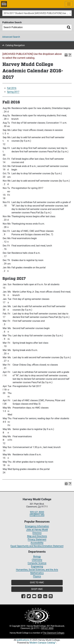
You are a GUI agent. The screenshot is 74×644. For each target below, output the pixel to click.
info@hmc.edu (37, 515)
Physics (37, 576)
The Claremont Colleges (54, 633)
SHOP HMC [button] (37, 589)
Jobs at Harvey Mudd (37, 530)
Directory (37, 533)
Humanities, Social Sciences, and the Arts (37, 570)
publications (23, 640)
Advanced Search (11, 37)
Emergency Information (37, 526)
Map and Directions (37, 536)
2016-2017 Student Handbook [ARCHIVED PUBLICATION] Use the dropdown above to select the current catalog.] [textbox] (38, 13)
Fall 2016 (12, 88)
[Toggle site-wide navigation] (69, 4)
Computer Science (37, 563)
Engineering (37, 566)
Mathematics (37, 573)
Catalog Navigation (15, 45)
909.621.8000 (37, 512)
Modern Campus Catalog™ (43, 643)
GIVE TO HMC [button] (37, 583)
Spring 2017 (13, 92)
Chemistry (37, 560)
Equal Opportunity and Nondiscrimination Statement (37, 546)
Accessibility (37, 543)
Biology (37, 556)
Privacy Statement (37, 539)
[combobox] (37, 13)
